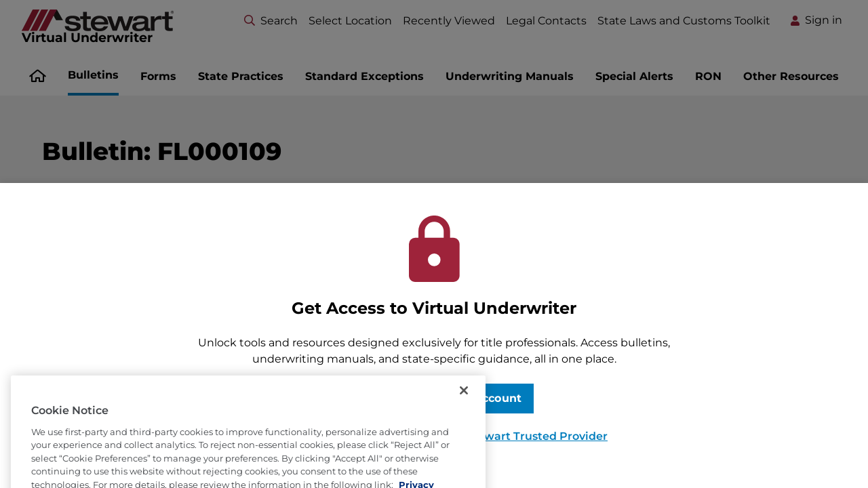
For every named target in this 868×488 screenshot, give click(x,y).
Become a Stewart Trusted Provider (508, 436)
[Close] (464, 401)
